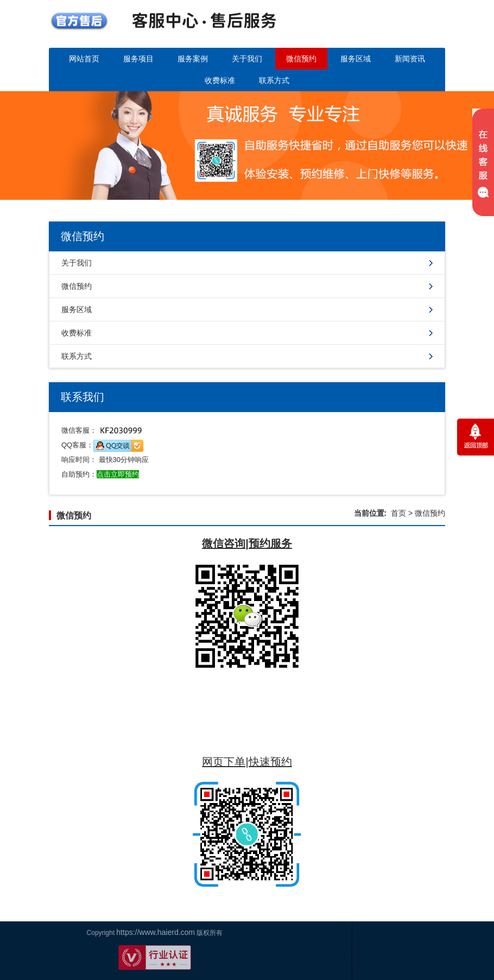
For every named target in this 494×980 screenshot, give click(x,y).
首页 (398, 513)
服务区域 (356, 59)
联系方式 (274, 80)
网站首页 (84, 59)
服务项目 (138, 59)
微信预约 (301, 59)
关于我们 (247, 59)
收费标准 (220, 80)
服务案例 (193, 59)
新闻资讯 (410, 59)
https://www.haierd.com (42, 932)
